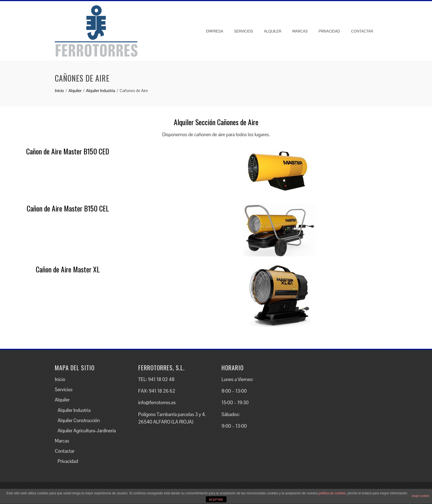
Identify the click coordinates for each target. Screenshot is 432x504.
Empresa (214, 31)
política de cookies (332, 493)
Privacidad (330, 31)
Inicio (60, 379)
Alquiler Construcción (79, 420)
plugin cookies (421, 496)
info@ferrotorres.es (157, 403)
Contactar (362, 31)
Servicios (244, 31)
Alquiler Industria (74, 410)
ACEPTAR (216, 500)
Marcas (300, 31)
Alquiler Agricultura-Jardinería (87, 431)
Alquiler (273, 31)
